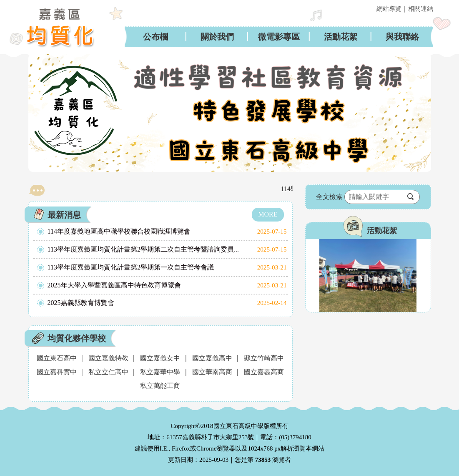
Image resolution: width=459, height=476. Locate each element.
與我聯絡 (402, 37)
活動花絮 (341, 37)
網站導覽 (389, 9)
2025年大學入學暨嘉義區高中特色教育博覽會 (114, 285)
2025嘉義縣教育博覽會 (81, 303)
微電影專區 (279, 37)
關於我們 (217, 37)
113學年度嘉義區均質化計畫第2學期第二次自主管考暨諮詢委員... (143, 249)
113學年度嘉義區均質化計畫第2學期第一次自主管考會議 (131, 267)
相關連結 (421, 9)
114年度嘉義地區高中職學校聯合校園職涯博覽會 (119, 231)
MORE (268, 214)
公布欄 (156, 37)
